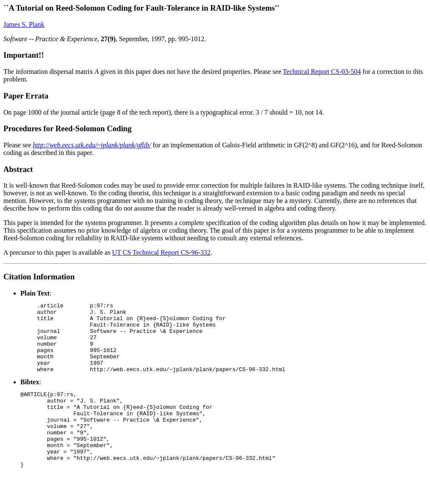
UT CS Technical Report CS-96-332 (161, 252)
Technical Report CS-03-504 (322, 72)
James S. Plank (24, 24)
